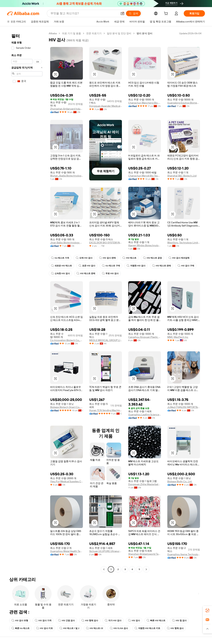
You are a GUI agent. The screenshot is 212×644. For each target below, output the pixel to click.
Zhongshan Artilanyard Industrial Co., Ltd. (67, 109)
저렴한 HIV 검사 (136, 266)
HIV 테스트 (129, 258)
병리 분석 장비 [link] (145, 33)
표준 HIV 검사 (87, 266)
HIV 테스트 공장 (152, 258)
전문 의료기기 (94, 33)
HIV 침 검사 (179, 621)
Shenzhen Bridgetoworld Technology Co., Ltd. (145, 554)
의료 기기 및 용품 (71, 33)
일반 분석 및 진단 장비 (119, 33)
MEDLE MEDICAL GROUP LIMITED (106, 340)
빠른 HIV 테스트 (156, 621)
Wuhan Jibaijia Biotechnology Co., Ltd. (67, 176)
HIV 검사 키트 (45, 628)
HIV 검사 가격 (43, 621)
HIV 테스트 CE (95, 628)
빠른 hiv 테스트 (20, 628)
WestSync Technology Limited (184, 243)
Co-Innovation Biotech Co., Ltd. (67, 340)
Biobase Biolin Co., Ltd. (180, 481)
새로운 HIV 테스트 (61, 266)
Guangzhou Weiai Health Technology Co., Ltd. (67, 551)
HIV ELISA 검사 (119, 628)
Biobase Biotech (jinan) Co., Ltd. (67, 407)
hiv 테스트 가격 (60, 258)
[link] (207, 610)
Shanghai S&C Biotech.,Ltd (182, 176)
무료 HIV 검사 (110, 273)
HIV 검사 (134, 621)
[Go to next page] (146, 569)
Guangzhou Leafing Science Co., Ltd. (145, 415)
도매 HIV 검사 (84, 258)
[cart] (167, 14)
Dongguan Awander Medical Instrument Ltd (106, 106)
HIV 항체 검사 (90, 621)
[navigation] (27, 302)
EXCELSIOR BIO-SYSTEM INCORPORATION (106, 243)
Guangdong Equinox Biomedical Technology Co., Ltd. (184, 103)
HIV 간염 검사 (66, 621)
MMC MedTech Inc (178, 337)
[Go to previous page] (104, 569)
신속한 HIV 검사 (60, 273)
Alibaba (53, 33)
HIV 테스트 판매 (161, 266)
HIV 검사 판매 (107, 258)
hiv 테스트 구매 (111, 266)
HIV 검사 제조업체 (179, 258)
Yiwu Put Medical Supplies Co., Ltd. (67, 481)
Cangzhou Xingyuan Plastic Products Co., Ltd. (145, 337)
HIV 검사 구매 (186, 266)
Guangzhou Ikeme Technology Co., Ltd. (184, 554)
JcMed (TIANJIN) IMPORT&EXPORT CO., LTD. (184, 407)
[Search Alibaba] (84, 13)
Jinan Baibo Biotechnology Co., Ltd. (67, 243)
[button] (122, 13)
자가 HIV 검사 (113, 621)
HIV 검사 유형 (20, 621)
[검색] (133, 13)
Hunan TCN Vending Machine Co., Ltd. (106, 410)
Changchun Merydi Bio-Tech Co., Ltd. (145, 176)
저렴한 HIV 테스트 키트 (147, 628)
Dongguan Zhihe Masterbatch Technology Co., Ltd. (145, 484)
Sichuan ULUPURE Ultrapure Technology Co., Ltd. (106, 551)
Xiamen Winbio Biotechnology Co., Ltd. (145, 245)
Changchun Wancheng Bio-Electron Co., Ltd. (145, 103)
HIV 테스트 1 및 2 (69, 628)
